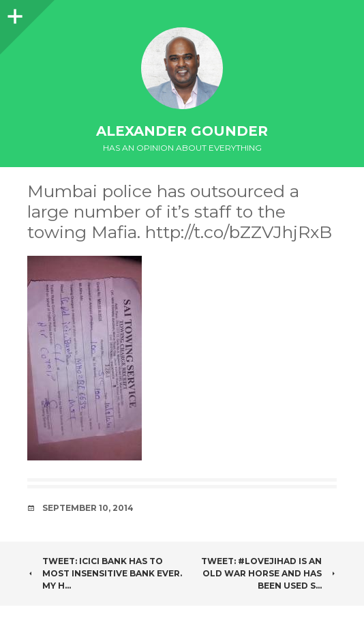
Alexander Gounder (182, 131)
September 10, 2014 (88, 508)
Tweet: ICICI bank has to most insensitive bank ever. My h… (105, 573)
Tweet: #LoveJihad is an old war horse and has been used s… (269, 573)
